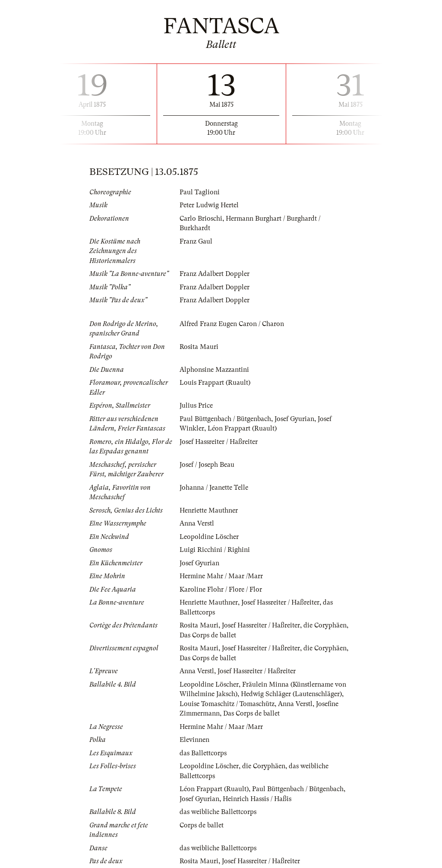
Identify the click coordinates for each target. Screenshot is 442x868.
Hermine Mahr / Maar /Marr (221, 576)
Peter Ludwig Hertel (209, 205)
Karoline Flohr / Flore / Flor (221, 589)
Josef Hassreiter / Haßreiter (219, 442)
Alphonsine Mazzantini (214, 370)
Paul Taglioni (200, 192)
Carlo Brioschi (201, 219)
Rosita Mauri (199, 347)
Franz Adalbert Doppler (215, 274)
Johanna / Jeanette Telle (214, 488)
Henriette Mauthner (209, 510)
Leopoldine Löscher (209, 537)
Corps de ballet (202, 825)
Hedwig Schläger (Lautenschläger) (291, 694)
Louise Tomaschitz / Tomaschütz (227, 704)
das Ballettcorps (203, 753)
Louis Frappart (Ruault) (215, 383)
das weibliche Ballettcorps (218, 812)
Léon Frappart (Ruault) (242, 428)
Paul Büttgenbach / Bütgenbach (225, 419)
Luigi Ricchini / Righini (215, 550)
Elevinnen (194, 740)
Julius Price (196, 405)
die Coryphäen (325, 625)
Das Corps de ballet (208, 635)
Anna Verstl (197, 523)
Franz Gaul (196, 241)
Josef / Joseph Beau (207, 465)
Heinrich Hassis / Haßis (257, 799)
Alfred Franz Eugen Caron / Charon (232, 324)
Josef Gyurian (294, 419)
